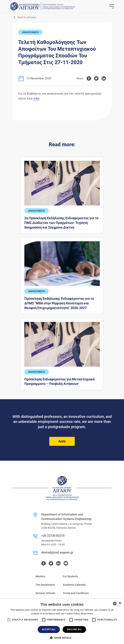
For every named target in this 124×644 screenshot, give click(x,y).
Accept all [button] (49, 629)
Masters (40, 576)
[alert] (62, 621)
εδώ (37, 98)
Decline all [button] (74, 629)
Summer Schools (45, 593)
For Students (70, 576)
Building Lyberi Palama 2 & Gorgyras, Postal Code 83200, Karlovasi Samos (66, 526)
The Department (45, 585)
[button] (62, 638)
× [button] (120, 603)
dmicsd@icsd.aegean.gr (57, 552)
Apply (62, 441)
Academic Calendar (74, 585)
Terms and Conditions (76, 593)
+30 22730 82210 (53, 536)
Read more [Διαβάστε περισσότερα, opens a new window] (87, 614)
